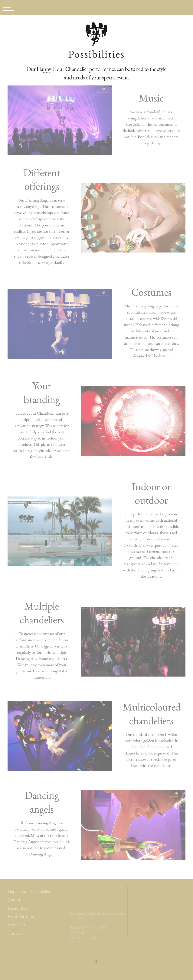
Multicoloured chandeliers (152, 714)
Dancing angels (42, 802)
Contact (15, 933)
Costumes (151, 292)
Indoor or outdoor (151, 493)
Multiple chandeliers (42, 613)
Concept (15, 900)
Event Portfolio (21, 916)
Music (151, 98)
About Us (16, 925)
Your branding (42, 392)
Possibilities (18, 908)
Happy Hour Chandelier (29, 891)
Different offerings (42, 179)
